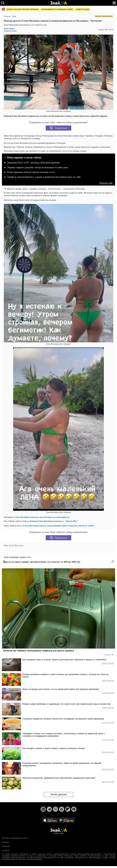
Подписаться (59, 128)
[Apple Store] (50, 820)
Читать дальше (58, 794)
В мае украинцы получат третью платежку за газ (31, 172)
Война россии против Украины (23, 9)
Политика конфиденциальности (15, 838)
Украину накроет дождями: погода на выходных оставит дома (37, 167)
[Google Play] (67, 820)
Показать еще (106, 183)
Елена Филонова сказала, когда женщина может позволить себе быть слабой (58, 526)
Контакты (6, 850)
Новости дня (82, 9)
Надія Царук (9, 29)
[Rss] (43, 809)
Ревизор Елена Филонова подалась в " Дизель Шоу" (54, 521)
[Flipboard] (68, 809)
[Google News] (62, 809)
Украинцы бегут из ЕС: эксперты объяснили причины (34, 163)
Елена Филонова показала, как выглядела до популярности (42, 517)
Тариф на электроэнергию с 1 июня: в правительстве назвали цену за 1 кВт (44, 177)
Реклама (5, 842)
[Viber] (55, 809)
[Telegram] (49, 809)
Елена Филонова (16, 545)
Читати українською (104, 16)
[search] (3, 3)
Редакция (6, 846)
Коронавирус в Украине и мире (57, 9)
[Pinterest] (74, 809)
